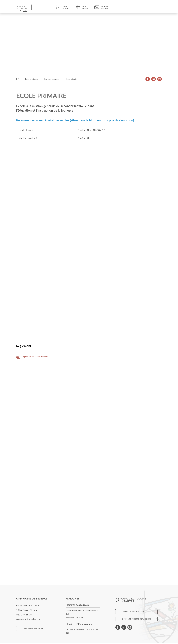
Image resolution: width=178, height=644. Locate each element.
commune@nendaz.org (28, 620)
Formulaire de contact (33, 630)
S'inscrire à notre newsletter (137, 613)
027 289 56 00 (24, 616)
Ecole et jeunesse (52, 80)
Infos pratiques (32, 80)
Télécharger (18, 358)
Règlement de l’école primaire (37, 358)
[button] (43, 7)
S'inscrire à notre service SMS (136, 620)
